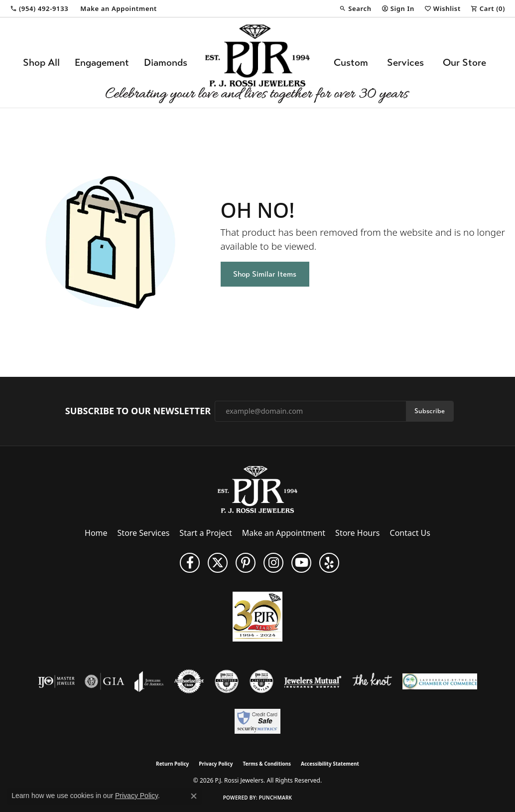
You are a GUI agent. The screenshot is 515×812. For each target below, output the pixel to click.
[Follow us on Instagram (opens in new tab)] (273, 563)
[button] (355, 8)
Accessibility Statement (330, 764)
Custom (351, 63)
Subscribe (430, 411)
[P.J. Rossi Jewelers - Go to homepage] (257, 488)
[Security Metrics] (257, 721)
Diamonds (166, 63)
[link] (39, 8)
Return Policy (172, 764)
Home (96, 533)
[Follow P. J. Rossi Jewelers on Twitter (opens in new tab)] (218, 563)
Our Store (464, 63)
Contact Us (410, 533)
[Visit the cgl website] (261, 681)
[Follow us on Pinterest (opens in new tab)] (246, 563)
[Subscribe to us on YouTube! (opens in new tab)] (301, 563)
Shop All (41, 63)
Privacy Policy (216, 764)
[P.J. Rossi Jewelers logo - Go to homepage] (257, 63)
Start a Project (205, 533)
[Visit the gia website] (105, 681)
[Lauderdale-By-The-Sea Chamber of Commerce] (440, 681)
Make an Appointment (284, 533)
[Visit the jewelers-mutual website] (313, 681)
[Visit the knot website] (372, 681)
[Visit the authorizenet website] (189, 681)
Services (405, 63)
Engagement (102, 63)
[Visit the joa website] (149, 681)
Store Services (144, 533)
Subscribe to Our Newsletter (138, 411)
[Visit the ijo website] (57, 681)
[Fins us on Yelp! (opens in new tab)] (329, 563)
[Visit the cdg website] (227, 681)
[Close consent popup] (194, 796)
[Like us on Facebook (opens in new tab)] (190, 563)
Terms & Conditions (267, 764)
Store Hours (357, 533)
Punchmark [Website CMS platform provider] (276, 798)
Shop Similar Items (265, 274)
